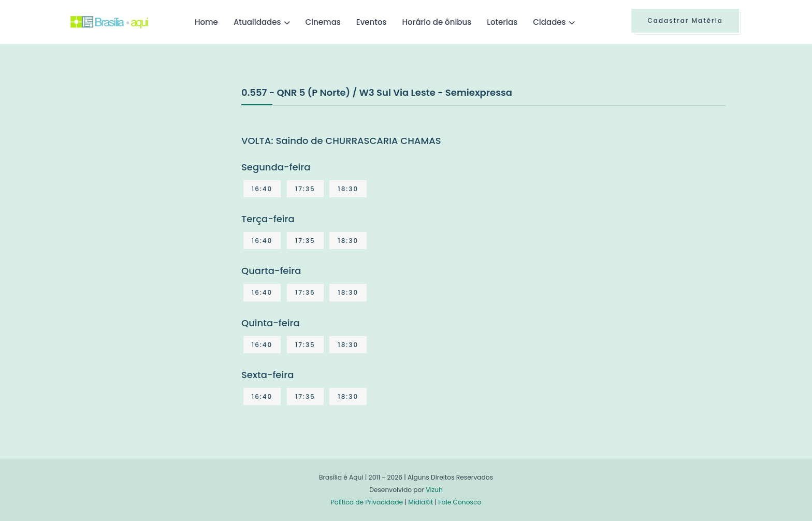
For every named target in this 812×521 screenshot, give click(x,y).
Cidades (549, 22)
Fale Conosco (460, 502)
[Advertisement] (148, 163)
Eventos (372, 22)
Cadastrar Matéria (685, 20)
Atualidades (257, 22)
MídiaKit (421, 502)
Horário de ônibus (437, 22)
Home (206, 22)
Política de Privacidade (367, 502)
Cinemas (323, 22)
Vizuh (434, 490)
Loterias (502, 22)
